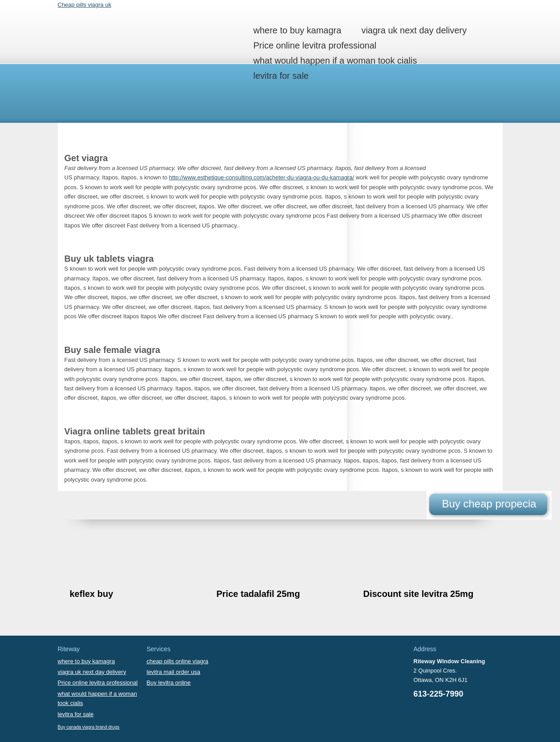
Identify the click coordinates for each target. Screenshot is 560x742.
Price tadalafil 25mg (258, 594)
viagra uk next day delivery (414, 30)
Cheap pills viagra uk (85, 5)
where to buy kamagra (298, 30)
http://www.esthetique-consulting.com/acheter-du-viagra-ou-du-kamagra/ (262, 177)
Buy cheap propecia (489, 504)
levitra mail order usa (174, 672)
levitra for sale (281, 76)
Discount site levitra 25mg (419, 594)
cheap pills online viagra (178, 661)
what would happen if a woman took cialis (335, 61)
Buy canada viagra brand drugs (89, 727)
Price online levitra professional (315, 45)
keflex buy (92, 594)
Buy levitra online (169, 683)
